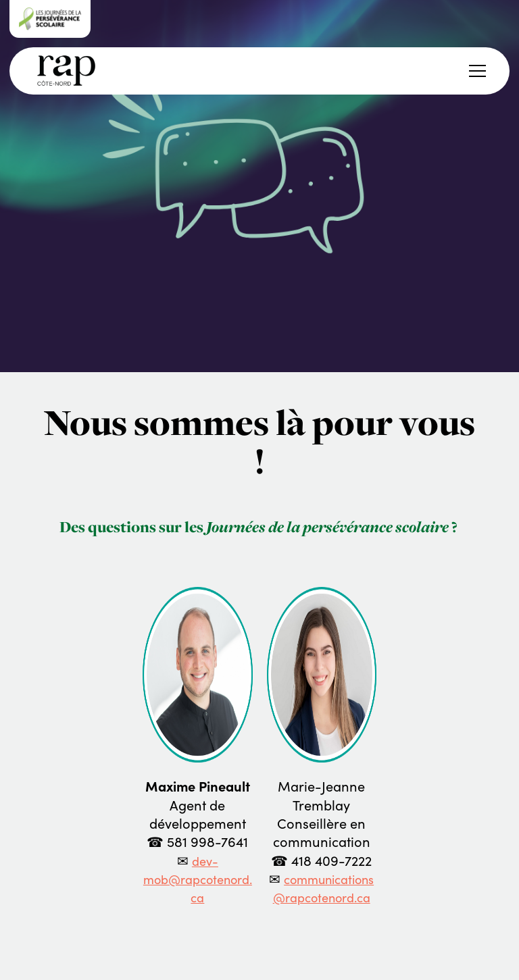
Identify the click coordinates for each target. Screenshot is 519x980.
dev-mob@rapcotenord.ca (198, 880)
